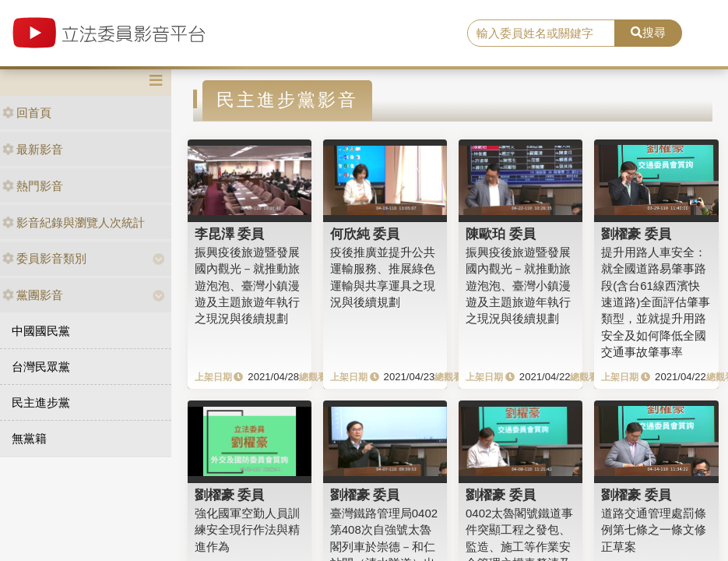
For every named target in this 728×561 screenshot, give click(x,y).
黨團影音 (33, 295)
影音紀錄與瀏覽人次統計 (74, 222)
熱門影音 (33, 186)
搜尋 (648, 32)
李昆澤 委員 (230, 234)
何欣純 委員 (365, 234)
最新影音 (33, 149)
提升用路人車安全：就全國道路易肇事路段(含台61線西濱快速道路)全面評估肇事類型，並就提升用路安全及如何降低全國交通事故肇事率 (656, 302)
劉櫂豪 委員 (636, 234)
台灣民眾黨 (41, 367)
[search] (541, 34)
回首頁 (27, 113)
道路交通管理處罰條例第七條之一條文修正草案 (654, 530)
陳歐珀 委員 (501, 234)
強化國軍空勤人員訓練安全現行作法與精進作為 (247, 530)
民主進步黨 (41, 402)
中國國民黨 (41, 331)
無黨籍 (29, 438)
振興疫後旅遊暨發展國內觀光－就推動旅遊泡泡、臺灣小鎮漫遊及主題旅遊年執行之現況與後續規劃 (247, 286)
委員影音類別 (44, 258)
